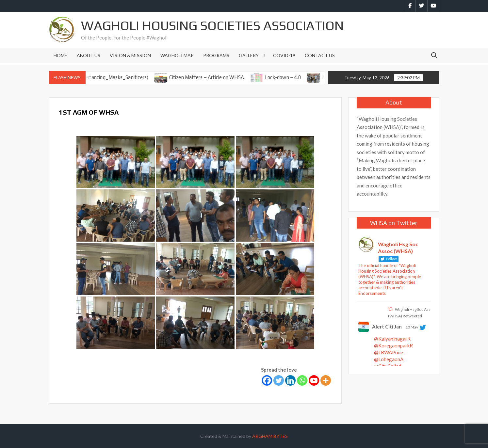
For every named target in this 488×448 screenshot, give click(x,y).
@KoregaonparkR (393, 345)
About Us (89, 55)
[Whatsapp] (302, 380)
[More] (326, 380)
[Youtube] (314, 380)
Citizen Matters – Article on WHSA (212, 77)
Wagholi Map (177, 55)
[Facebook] (267, 380)
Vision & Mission (130, 55)
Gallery (249, 55)
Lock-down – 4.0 (289, 77)
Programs (216, 55)
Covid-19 (284, 55)
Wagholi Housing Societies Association (212, 25)
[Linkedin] (290, 380)
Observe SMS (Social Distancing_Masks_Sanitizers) (98, 77)
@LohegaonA (389, 359)
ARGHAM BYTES (270, 436)
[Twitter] (279, 380)
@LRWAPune (389, 352)
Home (60, 55)
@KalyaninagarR (392, 339)
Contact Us (320, 55)
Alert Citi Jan (387, 327)
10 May (412, 327)
